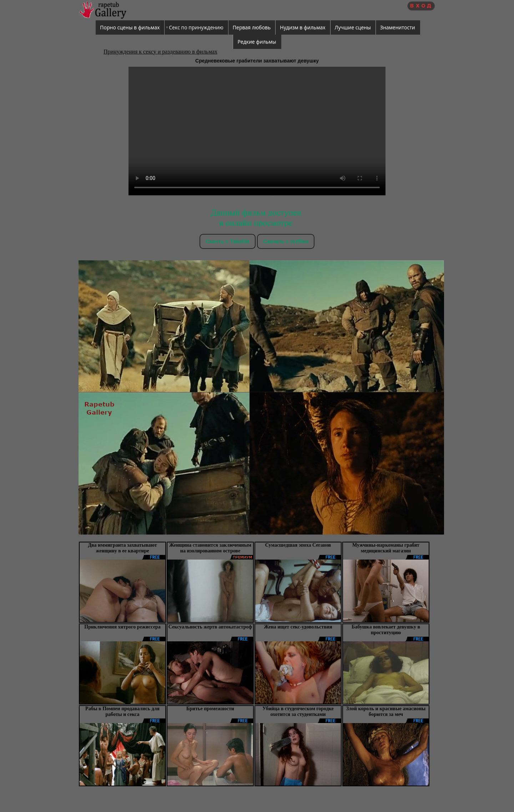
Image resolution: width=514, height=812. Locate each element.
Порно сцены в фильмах (130, 27)
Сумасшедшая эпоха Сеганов (298, 545)
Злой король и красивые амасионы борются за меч (386, 711)
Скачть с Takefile (228, 241)
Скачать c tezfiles (286, 241)
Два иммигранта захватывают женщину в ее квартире (122, 548)
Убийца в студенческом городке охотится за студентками (298, 711)
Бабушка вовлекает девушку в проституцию (386, 630)
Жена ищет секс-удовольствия (298, 627)
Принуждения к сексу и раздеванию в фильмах (160, 52)
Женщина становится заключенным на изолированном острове (210, 548)
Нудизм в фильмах (303, 27)
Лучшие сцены (353, 27)
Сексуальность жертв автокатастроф (210, 627)
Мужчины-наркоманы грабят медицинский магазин (386, 548)
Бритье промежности (210, 709)
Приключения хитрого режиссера (122, 627)
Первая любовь (252, 27)
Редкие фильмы (257, 42)
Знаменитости (398, 27)
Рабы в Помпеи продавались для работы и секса (122, 711)
